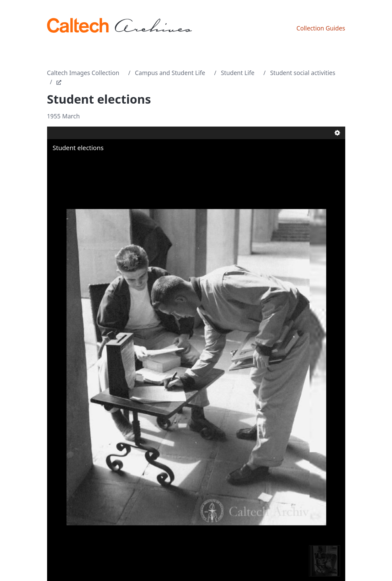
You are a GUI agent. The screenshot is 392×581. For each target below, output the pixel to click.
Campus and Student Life (170, 73)
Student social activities (303, 73)
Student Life (238, 73)
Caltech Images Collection (83, 73)
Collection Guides (321, 28)
